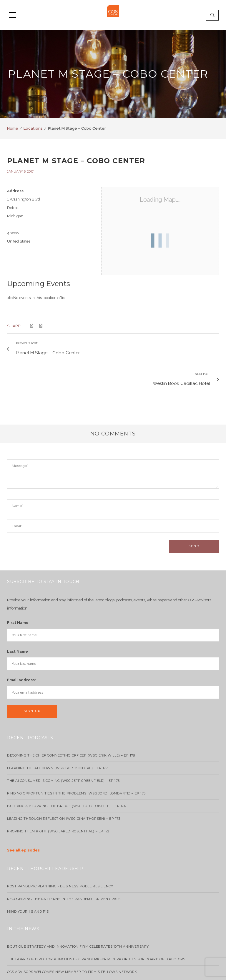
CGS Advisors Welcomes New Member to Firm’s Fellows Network (72, 937)
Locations (33, 128)
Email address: (21, 645)
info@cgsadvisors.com (113, 972)
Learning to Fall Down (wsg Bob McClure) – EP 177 (57, 733)
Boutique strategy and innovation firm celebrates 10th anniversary (78, 911)
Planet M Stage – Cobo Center (76, 161)
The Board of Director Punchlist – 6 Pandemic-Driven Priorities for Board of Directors (96, 924)
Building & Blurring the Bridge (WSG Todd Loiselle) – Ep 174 (67, 771)
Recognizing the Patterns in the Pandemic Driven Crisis (64, 864)
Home (13, 128)
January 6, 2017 (20, 171)
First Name (18, 588)
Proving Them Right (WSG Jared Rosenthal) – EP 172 (58, 796)
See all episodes (23, 815)
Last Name (18, 616)
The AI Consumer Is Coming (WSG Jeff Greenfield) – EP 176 (63, 746)
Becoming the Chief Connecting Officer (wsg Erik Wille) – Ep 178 (71, 720)
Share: (14, 326)
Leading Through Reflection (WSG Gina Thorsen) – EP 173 (64, 784)
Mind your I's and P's (28, 877)
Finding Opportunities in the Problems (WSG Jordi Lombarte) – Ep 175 (76, 758)
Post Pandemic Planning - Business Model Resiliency (60, 851)
